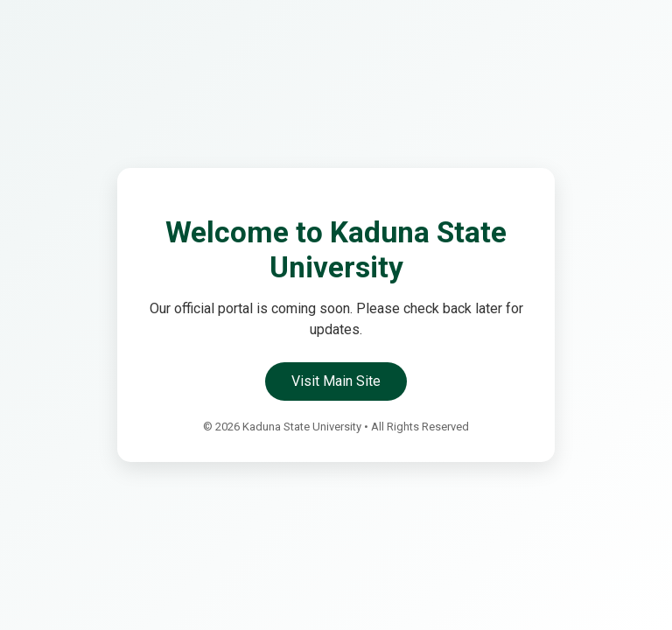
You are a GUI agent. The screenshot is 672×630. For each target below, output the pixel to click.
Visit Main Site (336, 381)
